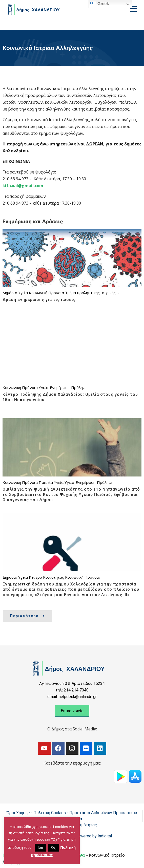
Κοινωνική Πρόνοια (46, 293)
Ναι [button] (40, 848)
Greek (99, 4)
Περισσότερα (27, 616)
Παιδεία (46, 482)
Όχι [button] (54, 848)
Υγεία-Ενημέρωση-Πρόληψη (63, 387)
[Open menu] (133, 9)
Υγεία (59, 482)
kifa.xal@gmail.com (23, 186)
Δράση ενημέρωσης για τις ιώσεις (39, 300)
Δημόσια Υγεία (15, 293)
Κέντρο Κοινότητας (46, 577)
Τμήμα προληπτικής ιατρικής (90, 293)
